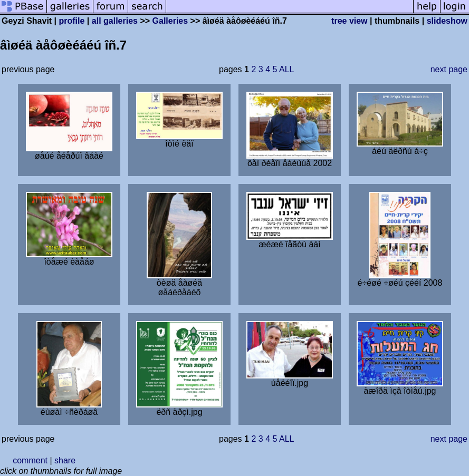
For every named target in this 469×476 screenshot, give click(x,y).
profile (72, 21)
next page (449, 69)
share (65, 460)
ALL (286, 69)
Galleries (170, 21)
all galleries (115, 21)
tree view (349, 21)
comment (30, 460)
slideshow (447, 21)
